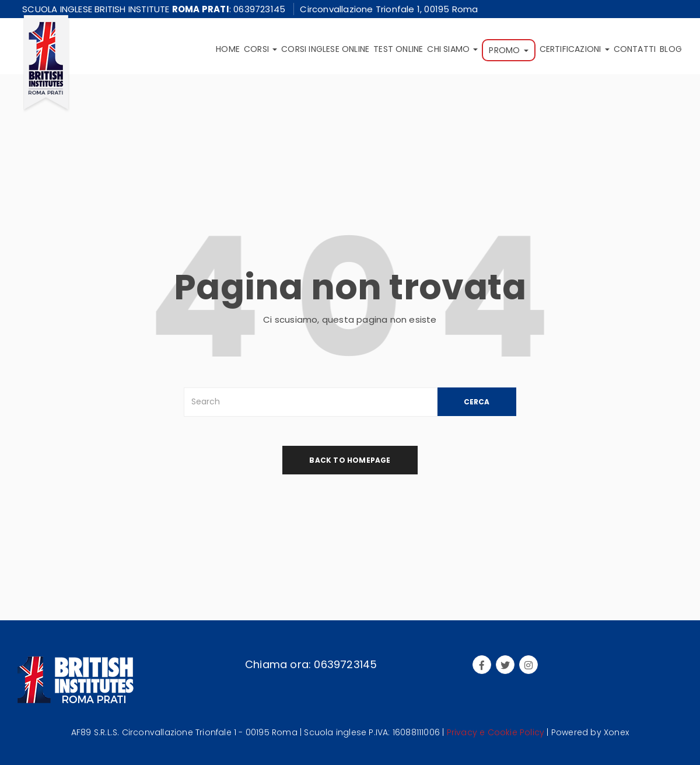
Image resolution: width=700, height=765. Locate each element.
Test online (398, 49)
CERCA (477, 402)
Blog (671, 49)
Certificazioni (575, 49)
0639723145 (259, 9)
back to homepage (350, 460)
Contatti (635, 49)
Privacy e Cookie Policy (496, 732)
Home (228, 49)
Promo (508, 50)
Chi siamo (452, 49)
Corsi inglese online (325, 49)
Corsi (260, 49)
